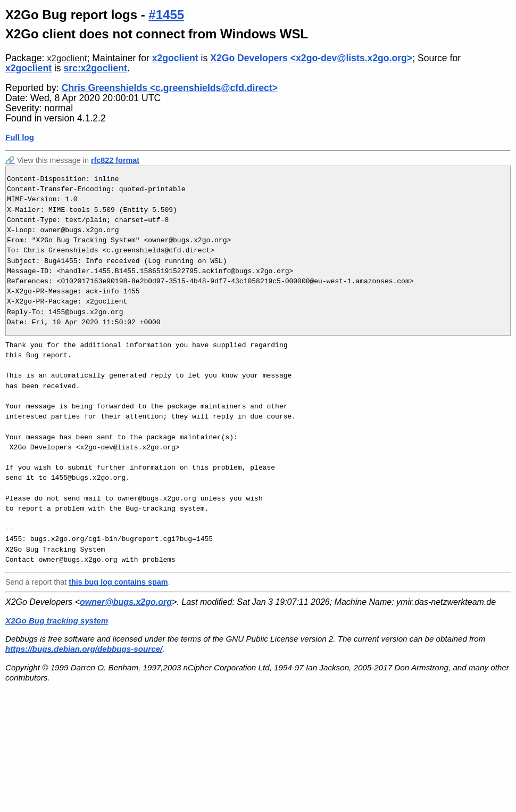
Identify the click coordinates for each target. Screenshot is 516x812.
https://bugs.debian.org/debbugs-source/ (84, 649)
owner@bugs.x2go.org (126, 602)
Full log (20, 137)
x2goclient (67, 58)
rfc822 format (115, 160)
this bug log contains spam (118, 582)
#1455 (166, 15)
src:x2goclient (95, 68)
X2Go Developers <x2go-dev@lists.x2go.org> (311, 58)
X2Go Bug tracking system (57, 621)
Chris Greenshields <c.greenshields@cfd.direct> (170, 88)
